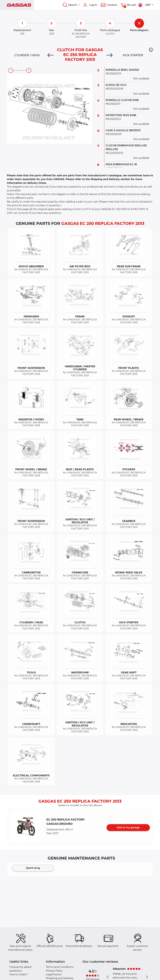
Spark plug (33, 868)
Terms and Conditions (60, 967)
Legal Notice (54, 974)
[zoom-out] (11, 70)
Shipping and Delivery (60, 978)
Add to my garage (128, 827)
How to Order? (19, 974)
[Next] (109, 55)
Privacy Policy (54, 971)
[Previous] (51, 55)
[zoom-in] (29, 70)
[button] (151, 50)
